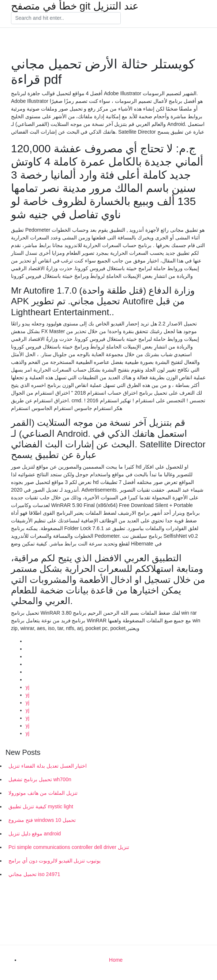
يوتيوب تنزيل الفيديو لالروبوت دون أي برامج (55, 861)
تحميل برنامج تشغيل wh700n (40, 779)
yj (27, 687)
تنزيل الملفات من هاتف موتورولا (43, 793)
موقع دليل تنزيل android (35, 834)
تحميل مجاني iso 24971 (34, 874)
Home (116, 960)
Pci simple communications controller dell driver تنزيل (69, 847)
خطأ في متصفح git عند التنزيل (75, 6)
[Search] (66, 18)
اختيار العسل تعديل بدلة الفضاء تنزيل (48, 766)
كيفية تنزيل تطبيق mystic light (41, 806)
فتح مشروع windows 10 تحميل (42, 820)
